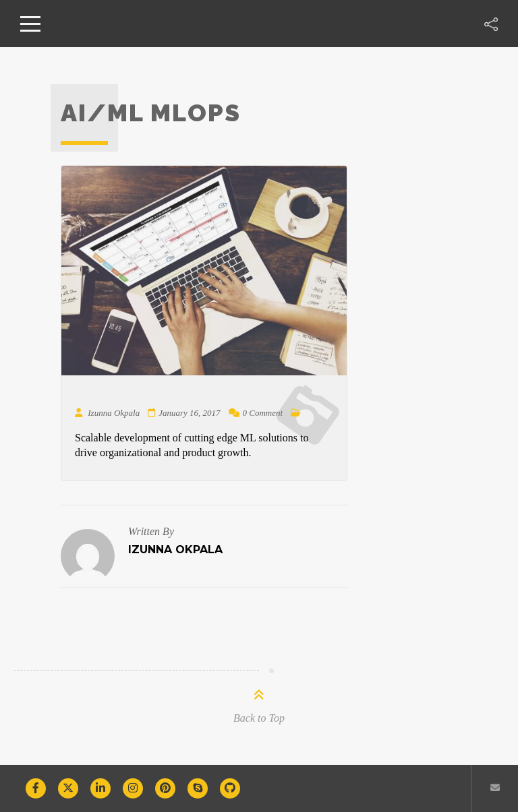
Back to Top (259, 718)
